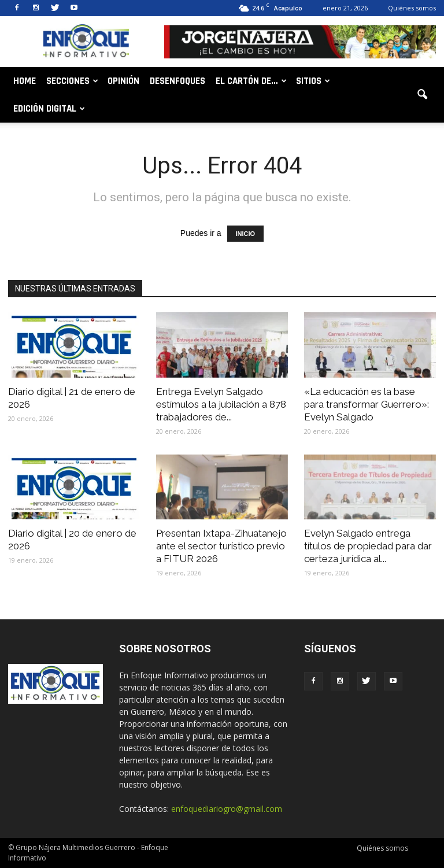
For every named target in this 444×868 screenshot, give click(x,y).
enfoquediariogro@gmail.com (227, 809)
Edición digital (49, 109)
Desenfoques (177, 81)
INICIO (246, 234)
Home (25, 81)
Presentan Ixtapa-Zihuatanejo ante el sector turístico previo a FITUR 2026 (221, 546)
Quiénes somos (412, 8)
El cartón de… (251, 81)
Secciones (72, 81)
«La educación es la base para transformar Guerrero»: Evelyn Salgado (367, 404)
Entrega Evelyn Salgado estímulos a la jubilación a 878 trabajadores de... (221, 404)
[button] (422, 95)
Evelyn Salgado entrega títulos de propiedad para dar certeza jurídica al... (368, 546)
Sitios (313, 81)
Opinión (123, 81)
